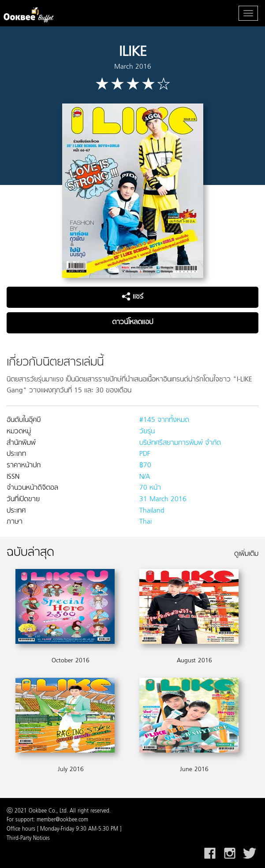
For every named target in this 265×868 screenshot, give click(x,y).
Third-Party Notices (28, 838)
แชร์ (132, 297)
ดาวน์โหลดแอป (132, 322)
